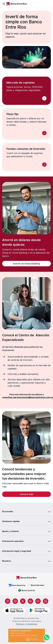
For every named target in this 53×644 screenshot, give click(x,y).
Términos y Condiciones (27, 624)
